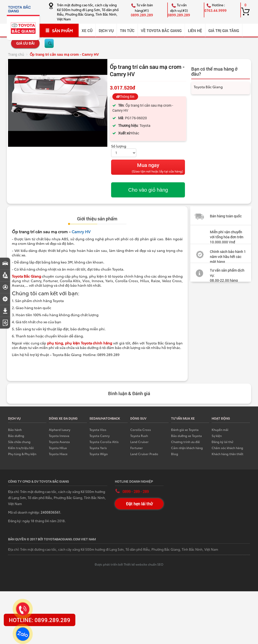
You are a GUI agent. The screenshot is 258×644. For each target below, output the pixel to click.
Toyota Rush (139, 436)
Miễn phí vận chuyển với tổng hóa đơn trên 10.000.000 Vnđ (227, 237)
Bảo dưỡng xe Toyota (186, 436)
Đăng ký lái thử (222, 442)
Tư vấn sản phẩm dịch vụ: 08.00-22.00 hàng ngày (217, 278)
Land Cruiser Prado (144, 454)
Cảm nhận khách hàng (187, 448)
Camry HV (81, 231)
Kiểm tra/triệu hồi (21, 448)
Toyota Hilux (58, 448)
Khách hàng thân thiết (228, 454)
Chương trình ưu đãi (185, 442)
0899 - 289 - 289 (136, 491)
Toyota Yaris (98, 448)
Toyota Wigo (99, 454)
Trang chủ (16, 54)
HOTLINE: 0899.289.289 (40, 620)
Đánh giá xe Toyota (185, 430)
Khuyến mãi (220, 430)
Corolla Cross (141, 430)
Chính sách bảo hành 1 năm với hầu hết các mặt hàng (228, 257)
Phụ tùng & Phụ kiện (22, 454)
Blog (175, 454)
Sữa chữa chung (19, 442)
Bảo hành (15, 430)
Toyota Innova (59, 436)
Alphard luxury (60, 430)
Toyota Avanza (59, 442)
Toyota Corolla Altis (104, 442)
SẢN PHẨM (59, 31)
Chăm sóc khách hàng (227, 448)
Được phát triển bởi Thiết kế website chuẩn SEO (129, 564)
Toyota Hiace (58, 454)
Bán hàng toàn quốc (226, 216)
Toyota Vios (98, 430)
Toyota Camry (100, 436)
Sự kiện (217, 436)
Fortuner (137, 448)
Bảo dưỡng (16, 436)
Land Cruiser (139, 442)
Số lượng (119, 146)
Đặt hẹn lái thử (139, 504)
